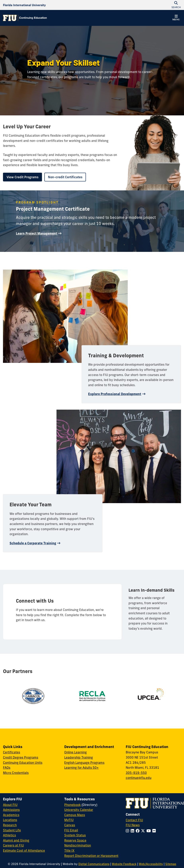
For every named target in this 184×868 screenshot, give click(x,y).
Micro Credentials (16, 773)
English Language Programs (84, 763)
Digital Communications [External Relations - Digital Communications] (94, 864)
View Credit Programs (22, 177)
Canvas (70, 825)
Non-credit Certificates (65, 177)
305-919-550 (136, 773)
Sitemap (171, 864)
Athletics (9, 835)
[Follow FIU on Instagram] (128, 831)
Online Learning (75, 752)
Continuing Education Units (23, 763)
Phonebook (73, 805)
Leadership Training (79, 757)
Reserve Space (75, 840)
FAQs (7, 768)
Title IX (69, 850)
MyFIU (69, 820)
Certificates (12, 752)
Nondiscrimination (78, 845)
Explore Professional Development (115, 394)
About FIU (10, 805)
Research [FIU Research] (10, 825)
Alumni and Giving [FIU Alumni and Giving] (16, 840)
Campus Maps (75, 815)
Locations (10, 820)
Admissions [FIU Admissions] (11, 810)
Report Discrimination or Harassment (91, 856)
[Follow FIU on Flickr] (155, 831)
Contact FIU (134, 820)
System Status (75, 835)
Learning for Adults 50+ (81, 768)
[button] (176, 18)
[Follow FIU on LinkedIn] (133, 831)
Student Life (12, 830)
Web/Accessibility (151, 864)
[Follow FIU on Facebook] (138, 831)
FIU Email (71, 830)
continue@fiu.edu (139, 778)
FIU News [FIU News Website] (133, 825)
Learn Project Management (37, 233)
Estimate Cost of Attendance (24, 850)
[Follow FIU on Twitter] (144, 831)
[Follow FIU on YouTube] (149, 831)
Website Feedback (124, 864)
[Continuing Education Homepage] (25, 18)
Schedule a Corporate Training (33, 543)
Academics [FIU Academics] (11, 815)
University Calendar (79, 810)
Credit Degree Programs (21, 757)
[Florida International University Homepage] (24, 5)
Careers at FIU (13, 845)
